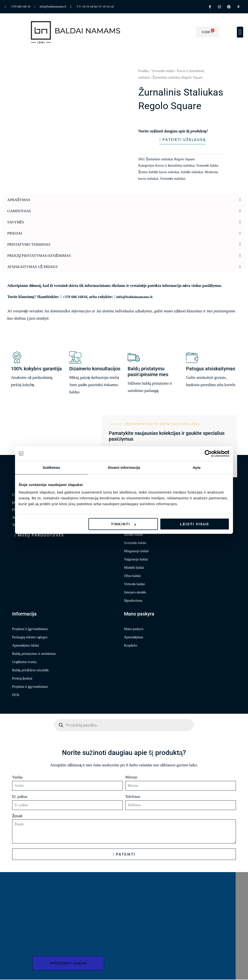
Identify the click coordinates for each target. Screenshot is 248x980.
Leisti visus (195, 524)
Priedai (15, 233)
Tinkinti (123, 524)
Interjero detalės (135, 593)
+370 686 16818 (75, 297)
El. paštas (20, 797)
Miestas (131, 777)
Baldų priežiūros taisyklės (30, 670)
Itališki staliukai (194, 172)
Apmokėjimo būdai (26, 646)
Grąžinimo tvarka (24, 662)
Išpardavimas (133, 601)
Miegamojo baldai (136, 551)
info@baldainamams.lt (136, 297)
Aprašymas (19, 200)
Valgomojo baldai (136, 560)
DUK (16, 695)
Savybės (16, 222)
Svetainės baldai (164, 71)
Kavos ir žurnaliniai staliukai (176, 166)
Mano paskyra (134, 629)
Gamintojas (20, 211)
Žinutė (17, 816)
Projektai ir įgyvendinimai (30, 629)
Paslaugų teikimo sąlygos (30, 637)
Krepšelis (131, 646)
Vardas (17, 777)
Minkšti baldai (134, 568)
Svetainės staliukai (174, 179)
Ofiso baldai (132, 576)
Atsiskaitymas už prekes (33, 267)
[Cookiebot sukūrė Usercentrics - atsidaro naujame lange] (208, 454)
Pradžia (144, 71)
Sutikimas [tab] (51, 467)
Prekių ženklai (22, 679)
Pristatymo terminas (30, 245)
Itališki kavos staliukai (165, 172)
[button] (240, 32)
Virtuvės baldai (134, 584)
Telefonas (133, 797)
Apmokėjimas (134, 637)
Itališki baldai (133, 535)
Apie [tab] (197, 467)
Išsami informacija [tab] (124, 467)
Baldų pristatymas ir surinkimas (34, 654)
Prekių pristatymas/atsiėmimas (40, 256)
